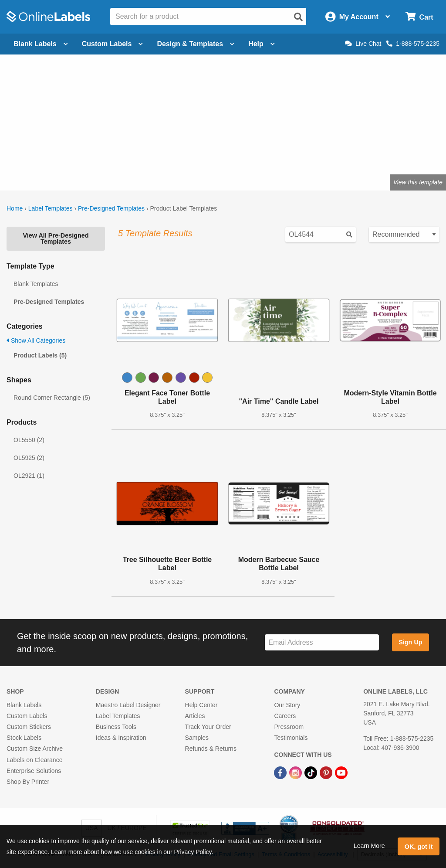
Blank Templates (36, 284)
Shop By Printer (28, 782)
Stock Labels (24, 738)
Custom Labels (27, 716)
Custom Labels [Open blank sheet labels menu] (113, 44)
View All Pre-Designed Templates (56, 238)
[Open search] (298, 17)
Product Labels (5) (40, 355)
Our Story (287, 705)
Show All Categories (36, 340)
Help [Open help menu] (262, 44)
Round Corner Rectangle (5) (52, 398)
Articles (195, 716)
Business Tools (116, 727)
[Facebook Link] (281, 773)
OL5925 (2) (29, 458)
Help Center (201, 705)
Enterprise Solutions (34, 771)
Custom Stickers (29, 727)
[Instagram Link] (296, 773)
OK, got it (419, 847)
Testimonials (291, 738)
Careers (285, 716)
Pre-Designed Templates (111, 208)
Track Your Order (208, 727)
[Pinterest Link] (327, 773)
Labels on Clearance (34, 760)
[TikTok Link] (312, 773)
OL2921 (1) (29, 476)
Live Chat (363, 44)
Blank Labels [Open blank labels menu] (41, 44)
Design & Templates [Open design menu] (196, 44)
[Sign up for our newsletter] (322, 642)
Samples (197, 738)
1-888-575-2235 (413, 44)
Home (15, 208)
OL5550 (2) (29, 440)
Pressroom (289, 727)
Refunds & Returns (211, 749)
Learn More (369, 846)
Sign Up (410, 642)
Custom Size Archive (35, 749)
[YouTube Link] (341, 773)
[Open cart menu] (419, 17)
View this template (418, 182)
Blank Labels (24, 705)
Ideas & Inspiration (121, 738)
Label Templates (51, 208)
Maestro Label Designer (128, 705)
